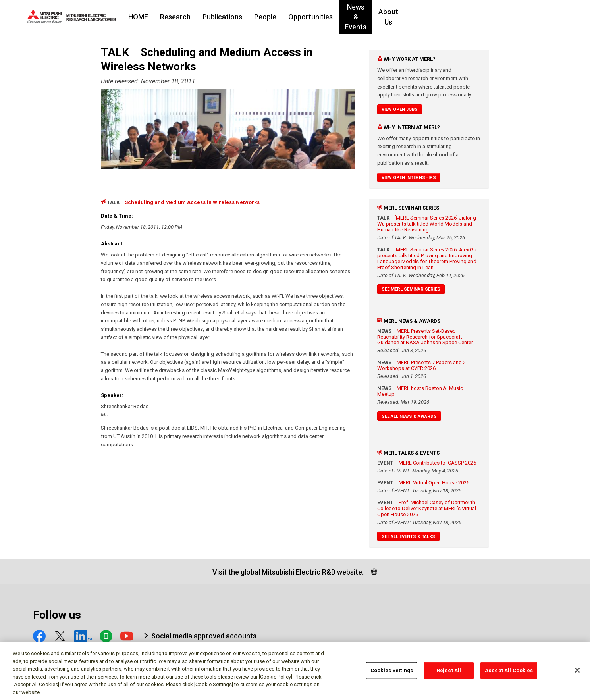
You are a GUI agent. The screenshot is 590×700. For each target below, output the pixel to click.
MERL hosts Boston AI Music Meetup (420, 391)
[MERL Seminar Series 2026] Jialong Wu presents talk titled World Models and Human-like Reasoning (427, 224)
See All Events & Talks (408, 537)
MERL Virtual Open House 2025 (434, 483)
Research (224, 17)
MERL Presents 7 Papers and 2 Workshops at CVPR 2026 (421, 365)
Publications (271, 17)
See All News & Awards (409, 416)
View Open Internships (409, 178)
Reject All (449, 674)
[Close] (577, 674)
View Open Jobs (400, 109)
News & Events (417, 17)
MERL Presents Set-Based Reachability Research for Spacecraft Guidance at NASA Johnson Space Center (425, 337)
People (314, 17)
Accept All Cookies (509, 674)
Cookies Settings (392, 674)
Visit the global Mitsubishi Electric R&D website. (288, 572)
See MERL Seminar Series (411, 289)
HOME (187, 17)
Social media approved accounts (204, 636)
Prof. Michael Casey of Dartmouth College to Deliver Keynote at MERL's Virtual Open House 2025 (427, 508)
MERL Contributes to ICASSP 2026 (437, 463)
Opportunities (359, 17)
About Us (467, 17)
